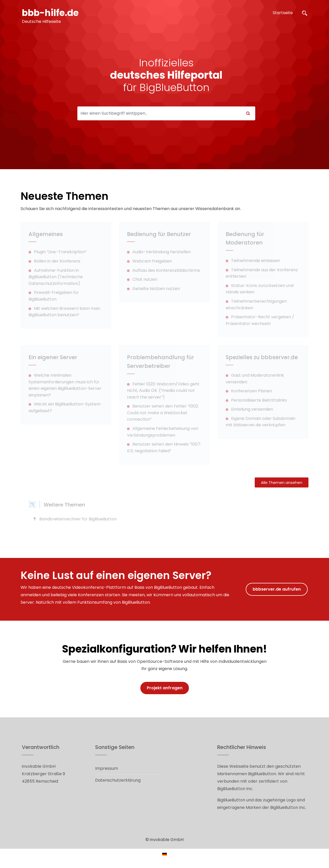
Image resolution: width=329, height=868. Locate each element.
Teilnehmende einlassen (255, 261)
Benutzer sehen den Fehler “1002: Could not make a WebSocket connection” (163, 413)
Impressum (107, 768)
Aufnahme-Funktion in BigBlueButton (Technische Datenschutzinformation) (56, 277)
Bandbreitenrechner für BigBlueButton (78, 519)
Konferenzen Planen (252, 391)
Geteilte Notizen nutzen (156, 289)
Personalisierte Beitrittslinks (259, 400)
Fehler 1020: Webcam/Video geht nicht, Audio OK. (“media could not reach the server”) (163, 391)
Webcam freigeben (152, 261)
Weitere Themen (64, 505)
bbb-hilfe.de (51, 13)
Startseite (283, 13)
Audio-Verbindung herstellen (162, 252)
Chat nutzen (145, 279)
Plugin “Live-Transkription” (60, 252)
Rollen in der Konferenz (57, 261)
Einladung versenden (252, 409)
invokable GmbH (167, 840)
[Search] (159, 113)
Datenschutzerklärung (118, 780)
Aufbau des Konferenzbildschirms (166, 270)
